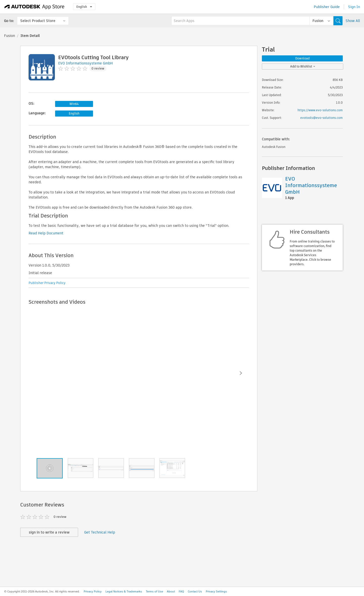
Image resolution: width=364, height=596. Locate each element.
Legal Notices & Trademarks (124, 591)
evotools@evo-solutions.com (322, 118)
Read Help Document (46, 233)
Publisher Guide (327, 7)
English (84, 7)
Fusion (9, 36)
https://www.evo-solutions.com (320, 110)
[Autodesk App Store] (35, 7)
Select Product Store (38, 21)
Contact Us (195, 591)
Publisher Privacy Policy (47, 283)
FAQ (181, 591)
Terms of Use (154, 591)
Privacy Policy (93, 591)
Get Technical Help (100, 532)
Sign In (354, 7)
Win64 (74, 104)
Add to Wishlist (303, 66)
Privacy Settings (216, 591)
